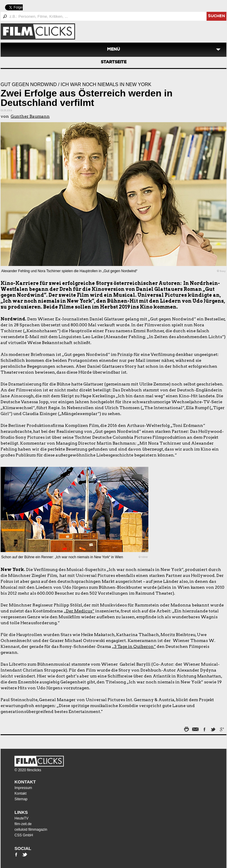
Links (21, 812)
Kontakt (25, 782)
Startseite (114, 62)
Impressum (23, 788)
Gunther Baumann (30, 116)
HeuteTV (21, 818)
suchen (217, 16)
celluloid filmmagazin (31, 830)
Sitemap (21, 799)
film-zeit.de (23, 824)
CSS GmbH (24, 835)
